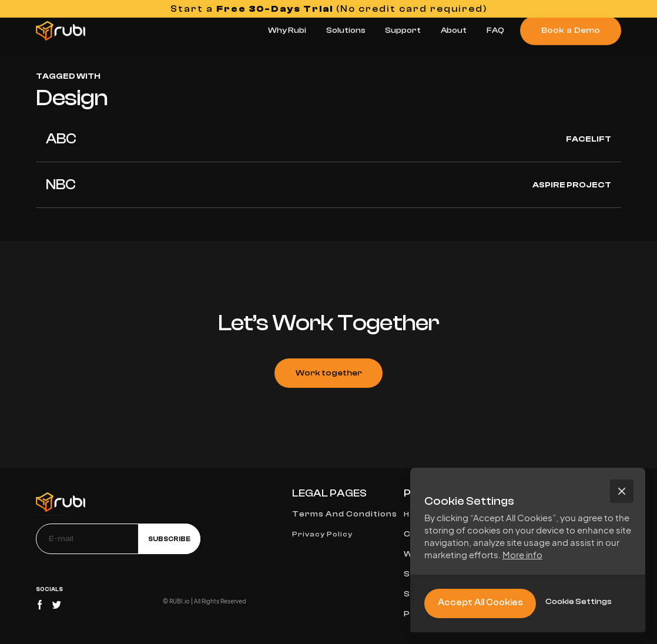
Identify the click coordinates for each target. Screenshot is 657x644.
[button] (622, 491)
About (454, 30)
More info (522, 554)
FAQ (495, 30)
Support (403, 30)
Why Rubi (287, 30)
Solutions (346, 30)
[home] (61, 31)
